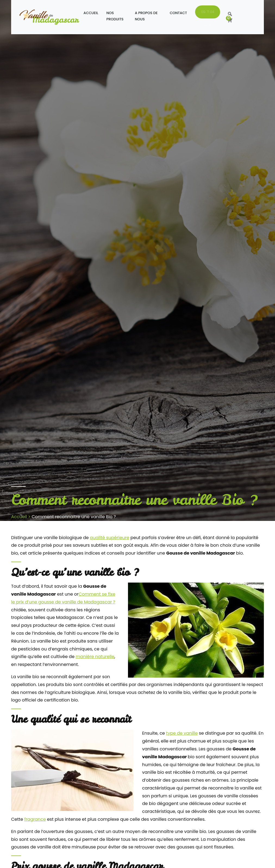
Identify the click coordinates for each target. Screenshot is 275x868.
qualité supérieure (110, 538)
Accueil (91, 13)
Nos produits (115, 16)
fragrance (35, 819)
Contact (178, 13)
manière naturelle (95, 657)
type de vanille (182, 733)
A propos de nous (146, 16)
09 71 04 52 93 (208, 14)
